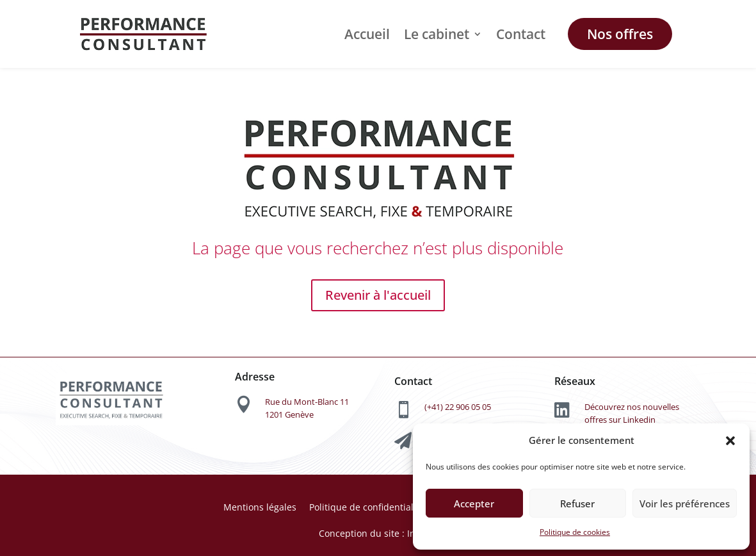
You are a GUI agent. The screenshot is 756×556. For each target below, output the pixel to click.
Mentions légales (260, 507)
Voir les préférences (685, 503)
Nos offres (620, 34)
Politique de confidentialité (367, 507)
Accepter (474, 503)
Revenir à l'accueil (378, 295)
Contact (521, 34)
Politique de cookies (575, 532)
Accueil (367, 34)
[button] (730, 441)
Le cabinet (437, 34)
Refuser (577, 503)
